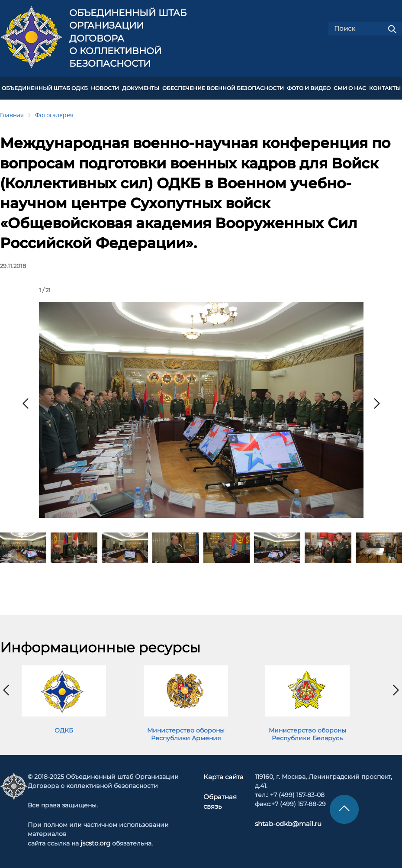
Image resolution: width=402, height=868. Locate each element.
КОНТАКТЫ (385, 87)
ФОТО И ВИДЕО (309, 87)
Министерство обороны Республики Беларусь (307, 732)
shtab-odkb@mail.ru (284, 822)
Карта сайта (224, 775)
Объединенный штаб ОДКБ (45, 87)
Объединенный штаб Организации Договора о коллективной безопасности (128, 38)
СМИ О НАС (350, 87)
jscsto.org (95, 842)
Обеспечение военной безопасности (223, 87)
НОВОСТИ (105, 87)
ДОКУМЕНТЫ (141, 87)
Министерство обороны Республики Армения (186, 732)
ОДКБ (64, 729)
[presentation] (26, 402)
